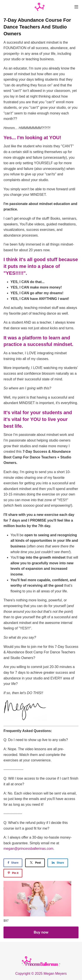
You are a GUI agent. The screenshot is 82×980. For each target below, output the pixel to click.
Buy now (41, 932)
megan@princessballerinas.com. (29, 849)
